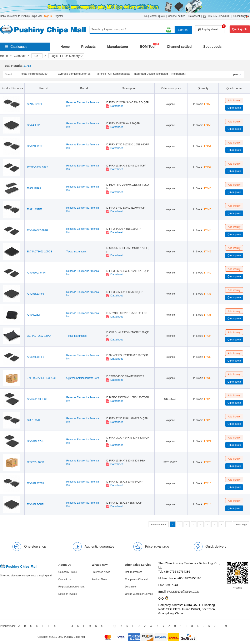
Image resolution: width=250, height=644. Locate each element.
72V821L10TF (35, 146)
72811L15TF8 (34, 209)
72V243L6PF (34, 125)
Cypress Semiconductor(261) (74, 74)
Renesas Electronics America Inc (82, 104)
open (236, 74)
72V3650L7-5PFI (36, 273)
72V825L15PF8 (35, 357)
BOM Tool (147, 47)
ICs (37, 56)
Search (183, 30)
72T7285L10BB (35, 462)
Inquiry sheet (211, 28)
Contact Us (64, 579)
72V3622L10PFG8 (37, 399)
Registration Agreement (71, 587)
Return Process (134, 572)
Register (58, 16)
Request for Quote (155, 16)
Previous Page (159, 524)
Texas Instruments (76, 252)
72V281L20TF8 (35, 483)
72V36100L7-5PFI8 (37, 231)
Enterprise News (101, 572)
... (229, 524)
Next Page (241, 524)
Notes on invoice (68, 594)
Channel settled (177, 16)
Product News (99, 579)
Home (65, 47)
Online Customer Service (139, 594)
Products (88, 47)
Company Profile (68, 572)
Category (20, 56)
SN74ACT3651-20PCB (39, 252)
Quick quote (240, 29)
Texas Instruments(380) (34, 74)
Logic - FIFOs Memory (67, 56)
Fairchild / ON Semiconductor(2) (113, 74)
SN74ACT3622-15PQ (39, 336)
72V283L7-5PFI (35, 504)
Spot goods (212, 47)
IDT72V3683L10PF (37, 167)
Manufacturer (118, 47)
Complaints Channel (136, 579)
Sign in (48, 16)
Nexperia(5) (179, 74)
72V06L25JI (33, 315)
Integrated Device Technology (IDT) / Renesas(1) (151, 74)
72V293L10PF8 (35, 294)
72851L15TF (34, 420)
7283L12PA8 (34, 188)
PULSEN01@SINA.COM (183, 592)
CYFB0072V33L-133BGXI (41, 378)
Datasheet (194, 16)
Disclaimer (131, 587)
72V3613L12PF (35, 441)
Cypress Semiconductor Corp (83, 378)
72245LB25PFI (35, 104)
